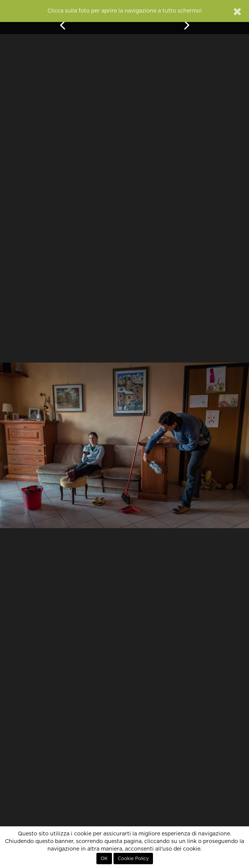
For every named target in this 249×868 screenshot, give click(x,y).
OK (104, 859)
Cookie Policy (133, 859)
